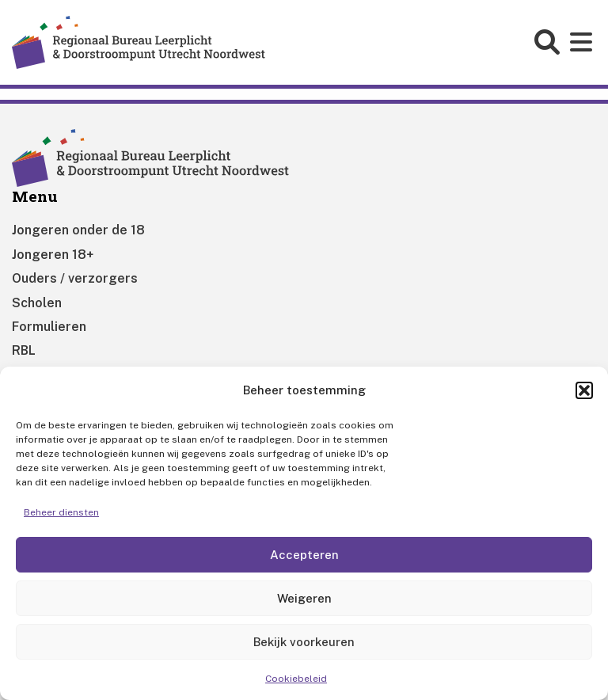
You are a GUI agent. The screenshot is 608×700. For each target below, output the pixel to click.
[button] (584, 390)
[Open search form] (549, 42)
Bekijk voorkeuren (304, 642)
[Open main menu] (583, 42)
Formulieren (49, 327)
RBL (24, 350)
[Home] (139, 42)
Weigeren (304, 598)
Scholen (37, 303)
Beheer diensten (61, 512)
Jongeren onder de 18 (78, 230)
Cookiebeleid (296, 679)
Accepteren (304, 555)
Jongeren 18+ (53, 255)
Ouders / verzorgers (75, 278)
